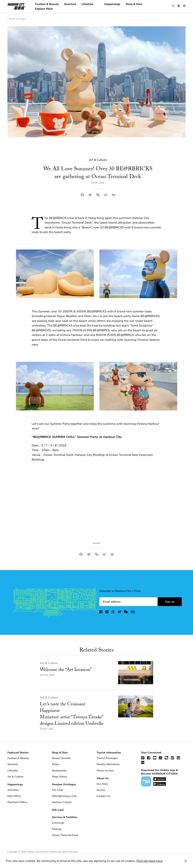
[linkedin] (178, 758)
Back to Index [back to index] (17, 19)
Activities (13, 790)
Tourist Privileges (107, 758)
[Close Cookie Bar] (186, 861)
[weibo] (119, 613)
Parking (57, 829)
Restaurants (59, 771)
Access (101, 790)
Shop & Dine (134, 4)
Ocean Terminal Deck (65, 835)
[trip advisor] (133, 613)
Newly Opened (61, 758)
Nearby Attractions (108, 764)
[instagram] (113, 613)
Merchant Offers (17, 802)
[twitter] (107, 613)
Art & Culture (49, 663)
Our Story (102, 784)
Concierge (58, 823)
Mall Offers (14, 796)
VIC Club (57, 790)
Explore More (44, 9)
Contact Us (103, 796)
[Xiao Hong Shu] (143, 762)
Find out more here (150, 861)
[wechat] (126, 613)
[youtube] (155, 758)
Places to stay (105, 771)
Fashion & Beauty (47, 4)
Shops (56, 764)
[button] (173, 6)
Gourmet (70, 4)
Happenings (112, 4)
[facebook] (101, 613)
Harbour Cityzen (62, 802)
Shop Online (59, 777)
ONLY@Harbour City (64, 796)
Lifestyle (87, 4)
